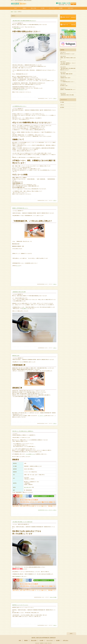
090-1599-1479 (27, 487)
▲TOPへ (71, 633)
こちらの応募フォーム (30, 454)
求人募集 (55, 597)
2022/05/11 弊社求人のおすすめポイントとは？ (67, 52)
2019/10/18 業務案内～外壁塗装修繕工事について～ (68, 89)
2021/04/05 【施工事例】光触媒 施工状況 (66, 72)
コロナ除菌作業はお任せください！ (19, 106)
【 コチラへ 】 (41, 416)
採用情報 (18, 576)
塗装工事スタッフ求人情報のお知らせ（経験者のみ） (23, 431)
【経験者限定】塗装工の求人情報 (19, 292)
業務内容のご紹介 (16, 355)
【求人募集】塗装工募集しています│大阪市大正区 (22, 522)
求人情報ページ (25, 309)
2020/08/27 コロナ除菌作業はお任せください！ (67, 80)
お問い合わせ (71, 8)
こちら (18, 266)
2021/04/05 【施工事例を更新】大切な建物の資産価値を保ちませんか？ (68, 68)
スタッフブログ (52, 8)
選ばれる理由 (34, 8)
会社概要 (61, 8)
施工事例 (62, 107)
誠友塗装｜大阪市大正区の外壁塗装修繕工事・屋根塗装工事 (44, 637)
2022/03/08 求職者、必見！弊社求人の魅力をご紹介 (68, 57)
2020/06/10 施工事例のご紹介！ (64, 84)
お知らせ (55, 98)
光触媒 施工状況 (17, 28)
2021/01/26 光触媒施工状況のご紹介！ (66, 76)
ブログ (15, 12)
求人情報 (43, 8)
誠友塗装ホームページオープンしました (20, 605)
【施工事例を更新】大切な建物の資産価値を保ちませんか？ (24, 21)
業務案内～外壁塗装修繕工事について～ (20, 208)
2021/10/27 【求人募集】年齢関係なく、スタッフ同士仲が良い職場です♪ (68, 62)
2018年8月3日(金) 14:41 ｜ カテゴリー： (46, 510)
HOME (15, 8)
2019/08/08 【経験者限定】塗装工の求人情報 (67, 94)
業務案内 (24, 8)
